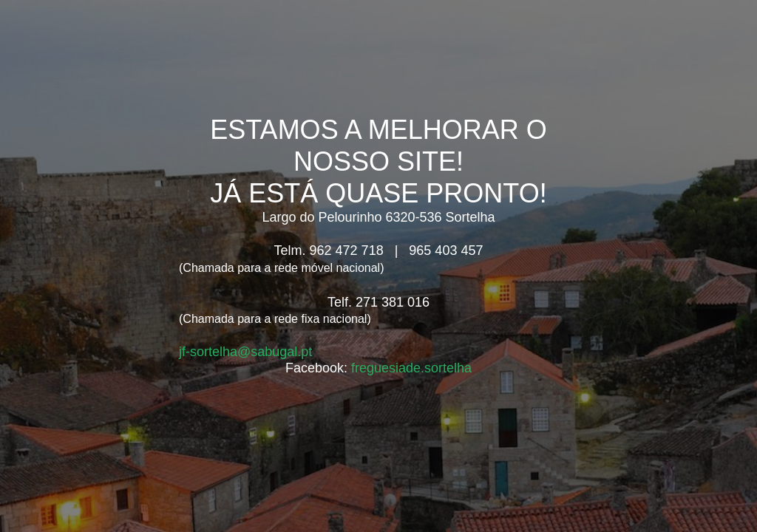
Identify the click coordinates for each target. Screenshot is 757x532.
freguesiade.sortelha (411, 368)
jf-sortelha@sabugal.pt (245, 352)
